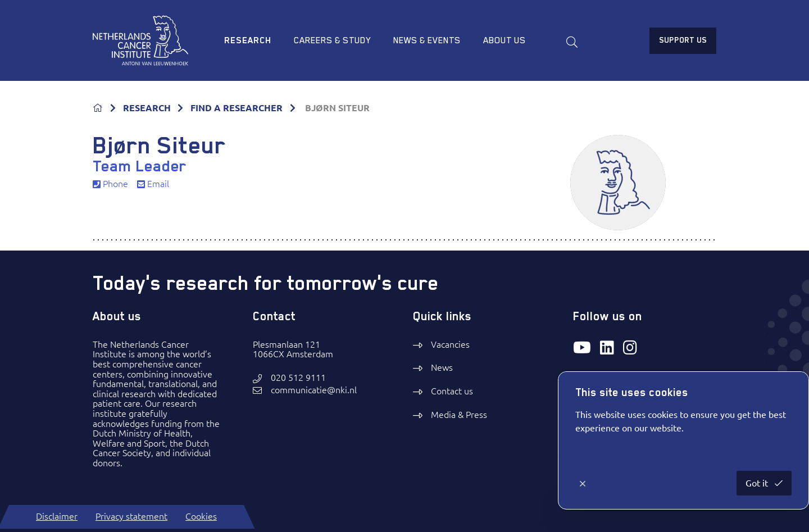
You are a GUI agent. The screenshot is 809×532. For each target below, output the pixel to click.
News (442, 367)
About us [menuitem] (505, 40)
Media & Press (459, 415)
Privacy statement (131, 516)
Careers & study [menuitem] (332, 40)
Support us (683, 40)
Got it (758, 483)
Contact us (452, 391)
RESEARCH (147, 108)
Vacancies (450, 344)
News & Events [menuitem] (427, 40)
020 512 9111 (298, 378)
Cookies (201, 516)
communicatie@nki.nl (314, 390)
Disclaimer (57, 516)
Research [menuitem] (248, 40)
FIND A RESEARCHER (237, 108)
